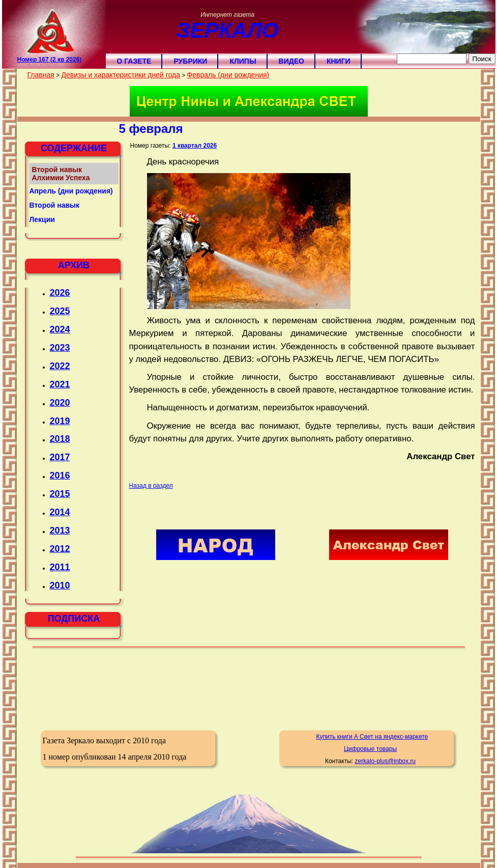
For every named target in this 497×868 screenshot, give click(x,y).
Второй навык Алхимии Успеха (61, 174)
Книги (339, 61)
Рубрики (190, 61)
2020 (60, 403)
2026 (60, 293)
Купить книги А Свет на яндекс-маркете (372, 737)
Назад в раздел (151, 486)
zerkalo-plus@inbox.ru (385, 761)
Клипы (243, 61)
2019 (60, 421)
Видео (291, 61)
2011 (60, 567)
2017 (60, 457)
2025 (60, 311)
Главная (41, 75)
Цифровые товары (370, 749)
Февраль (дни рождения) (228, 75)
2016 (60, 475)
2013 (60, 530)
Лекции (42, 219)
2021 (60, 384)
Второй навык (55, 205)
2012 (60, 549)
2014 (60, 512)
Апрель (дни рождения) (71, 191)
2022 (60, 366)
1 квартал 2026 (195, 146)
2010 (60, 585)
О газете (134, 61)
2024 (60, 329)
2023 (60, 348)
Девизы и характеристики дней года (120, 75)
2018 (60, 439)
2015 (60, 494)
